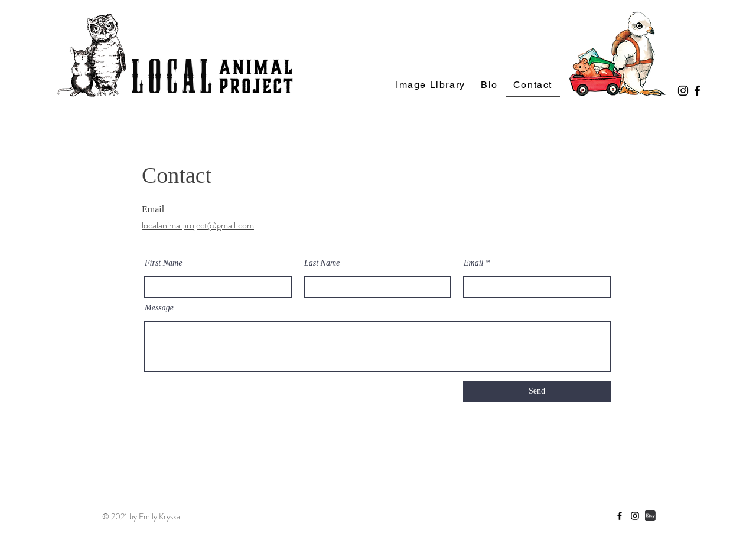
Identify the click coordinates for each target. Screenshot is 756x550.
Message (159, 308)
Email (473, 263)
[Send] (537, 391)
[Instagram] (683, 91)
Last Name (322, 263)
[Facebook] (697, 91)
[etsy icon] (650, 516)
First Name (163, 263)
